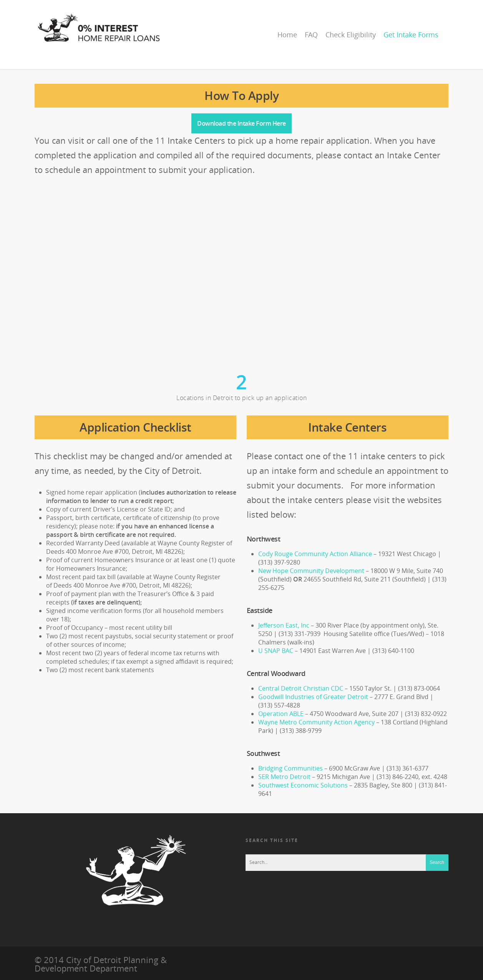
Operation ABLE (281, 714)
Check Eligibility (351, 35)
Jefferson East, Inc (284, 625)
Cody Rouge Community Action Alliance (315, 554)
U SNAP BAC (276, 651)
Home (287, 35)
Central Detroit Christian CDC (301, 688)
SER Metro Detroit (284, 777)
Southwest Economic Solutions (303, 785)
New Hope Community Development (312, 571)
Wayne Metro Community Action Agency (316, 722)
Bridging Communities (290, 768)
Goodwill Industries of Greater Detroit (314, 697)
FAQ (311, 35)
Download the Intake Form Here (241, 123)
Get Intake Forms (411, 35)
